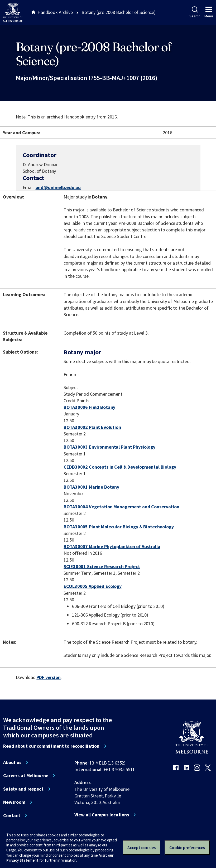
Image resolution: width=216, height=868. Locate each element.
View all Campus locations (102, 815)
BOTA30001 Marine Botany (91, 487)
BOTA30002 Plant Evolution (92, 427)
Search (195, 12)
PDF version (49, 677)
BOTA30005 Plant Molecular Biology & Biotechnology (119, 527)
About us (12, 762)
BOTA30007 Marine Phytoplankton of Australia (112, 546)
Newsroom (14, 802)
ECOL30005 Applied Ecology (93, 586)
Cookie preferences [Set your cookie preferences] (187, 847)
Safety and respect (23, 789)
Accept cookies (141, 847)
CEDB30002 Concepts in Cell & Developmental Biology (120, 467)
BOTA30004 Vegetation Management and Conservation (121, 507)
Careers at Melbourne (26, 776)
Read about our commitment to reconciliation (51, 746)
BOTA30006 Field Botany (89, 407)
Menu (209, 12)
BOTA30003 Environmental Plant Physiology (109, 447)
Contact (12, 816)
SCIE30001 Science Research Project (102, 566)
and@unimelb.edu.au (58, 187)
